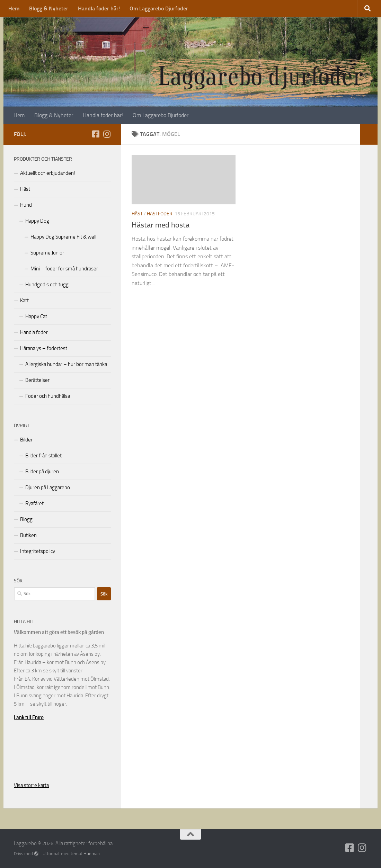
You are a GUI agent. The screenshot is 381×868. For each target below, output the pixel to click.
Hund (26, 205)
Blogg (26, 519)
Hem (14, 8)
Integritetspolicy (38, 551)
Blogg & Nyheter (49, 8)
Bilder (26, 440)
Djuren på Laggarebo (48, 487)
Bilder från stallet (43, 456)
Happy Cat (36, 316)
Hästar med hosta (161, 225)
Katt (24, 301)
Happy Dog (37, 221)
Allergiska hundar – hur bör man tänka (66, 364)
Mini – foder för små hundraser (64, 269)
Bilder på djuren (42, 472)
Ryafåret (34, 503)
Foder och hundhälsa (48, 396)
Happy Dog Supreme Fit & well (63, 237)
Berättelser (37, 380)
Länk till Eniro (29, 717)
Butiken (28, 535)
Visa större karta (31, 785)
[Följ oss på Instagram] (107, 134)
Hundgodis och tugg (47, 285)
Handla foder (34, 332)
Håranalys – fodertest (44, 348)
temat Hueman (85, 854)
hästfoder (160, 214)
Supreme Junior (47, 253)
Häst (137, 214)
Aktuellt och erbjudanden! (48, 173)
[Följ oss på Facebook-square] (96, 134)
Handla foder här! (99, 8)
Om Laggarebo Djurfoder (159, 8)
